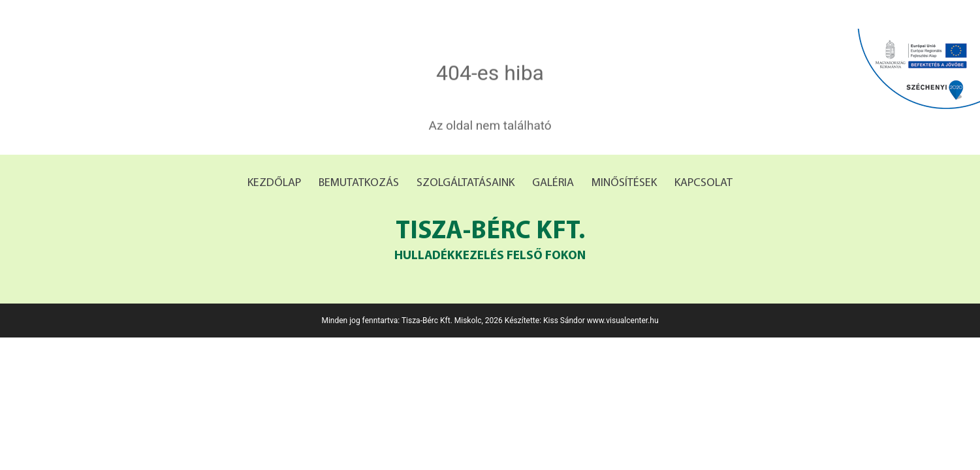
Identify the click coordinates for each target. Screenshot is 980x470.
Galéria (553, 183)
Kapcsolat (703, 183)
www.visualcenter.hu (623, 321)
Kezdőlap (274, 183)
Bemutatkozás (359, 183)
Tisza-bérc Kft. (490, 242)
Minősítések (624, 183)
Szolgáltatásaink (466, 183)
